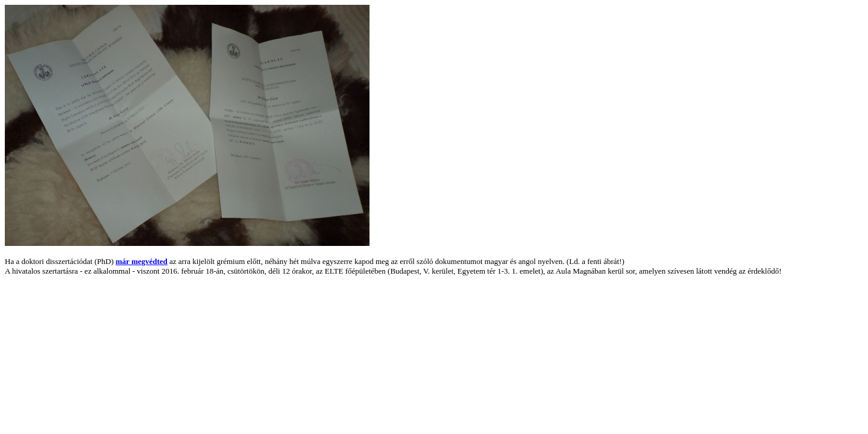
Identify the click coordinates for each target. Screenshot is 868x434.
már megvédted (142, 261)
